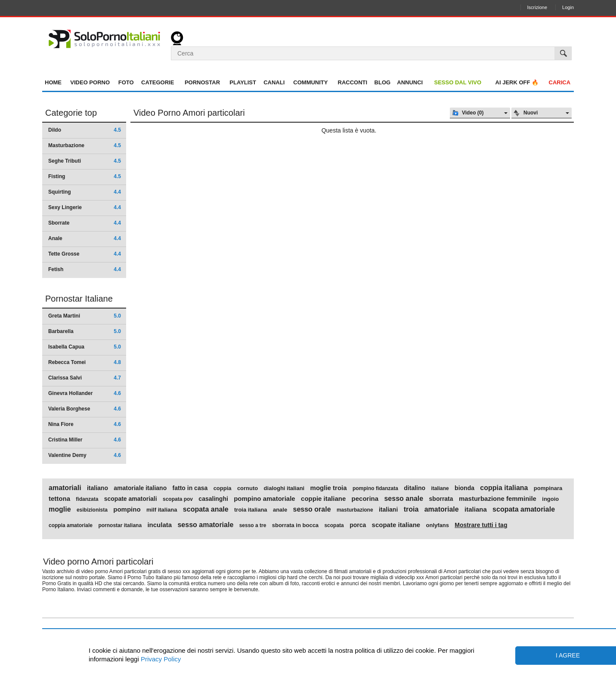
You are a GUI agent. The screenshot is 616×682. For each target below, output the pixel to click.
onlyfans (438, 525)
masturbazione (355, 510)
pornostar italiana (120, 525)
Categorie (158, 82)
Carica (560, 82)
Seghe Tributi (85, 161)
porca (358, 525)
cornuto (248, 488)
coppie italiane (323, 499)
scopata (334, 525)
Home (53, 82)
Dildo (85, 130)
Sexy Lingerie (85, 207)
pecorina (365, 499)
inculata (159, 525)
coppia (223, 488)
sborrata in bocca (295, 525)
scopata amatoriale (524, 509)
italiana (476, 509)
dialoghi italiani (284, 488)
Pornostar (202, 82)
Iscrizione (537, 7)
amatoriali (65, 488)
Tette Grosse (85, 254)
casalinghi (213, 499)
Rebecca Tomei (85, 362)
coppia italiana (504, 488)
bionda (464, 488)
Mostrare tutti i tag (481, 525)
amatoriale (442, 509)
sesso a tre (253, 525)
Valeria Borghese (85, 409)
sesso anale (404, 499)
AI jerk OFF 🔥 (517, 82)
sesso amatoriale (205, 525)
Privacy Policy (160, 659)
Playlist (243, 82)
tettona (59, 499)
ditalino (415, 488)
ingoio (550, 499)
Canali (274, 82)
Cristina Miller (85, 440)
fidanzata (87, 499)
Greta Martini (85, 316)
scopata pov (178, 499)
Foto (126, 82)
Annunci (410, 82)
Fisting (85, 176)
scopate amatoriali (131, 499)
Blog (383, 82)
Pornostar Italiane (79, 299)
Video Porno (90, 82)
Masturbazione (85, 145)
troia (411, 509)
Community (310, 82)
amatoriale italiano (140, 488)
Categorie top (71, 113)
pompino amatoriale (265, 499)
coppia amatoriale (71, 525)
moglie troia (329, 488)
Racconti (353, 82)
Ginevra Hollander (85, 393)
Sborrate (85, 223)
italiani (388, 509)
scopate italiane (396, 525)
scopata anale (206, 509)
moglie (60, 509)
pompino (127, 509)
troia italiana (251, 510)
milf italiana (162, 510)
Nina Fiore (85, 424)
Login (568, 7)
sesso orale (312, 509)
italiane (440, 488)
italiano (98, 488)
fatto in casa (190, 488)
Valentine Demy (85, 455)
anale (280, 510)
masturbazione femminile (498, 499)
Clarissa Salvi (85, 378)
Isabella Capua (85, 347)
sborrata (441, 499)
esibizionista (92, 510)
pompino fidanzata (375, 488)
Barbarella (85, 331)
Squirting (85, 192)
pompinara (548, 488)
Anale (85, 238)
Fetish (85, 269)
